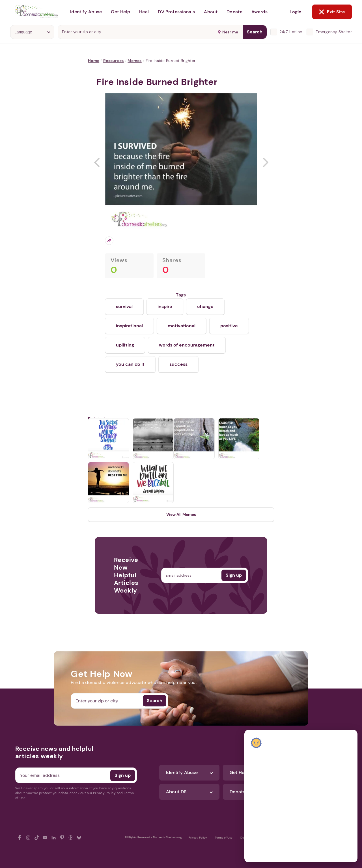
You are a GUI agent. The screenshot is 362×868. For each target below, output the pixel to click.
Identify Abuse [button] (86, 12)
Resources (114, 61)
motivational (182, 326)
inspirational (129, 326)
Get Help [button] (120, 12)
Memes (134, 61)
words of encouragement (187, 345)
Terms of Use (224, 838)
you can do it (130, 364)
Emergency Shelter (334, 32)
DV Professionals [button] (176, 12)
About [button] (211, 12)
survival (124, 306)
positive (229, 326)
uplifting (125, 345)
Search (255, 32)
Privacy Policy (198, 838)
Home (94, 61)
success (178, 364)
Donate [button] (234, 12)
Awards (259, 12)
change (205, 306)
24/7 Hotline (291, 32)
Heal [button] (144, 12)
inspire (165, 306)
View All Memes (181, 514)
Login (296, 12)
